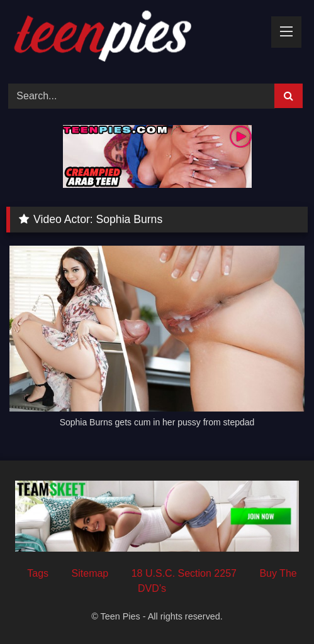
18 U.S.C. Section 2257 (184, 573)
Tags (38, 573)
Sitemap (90, 573)
